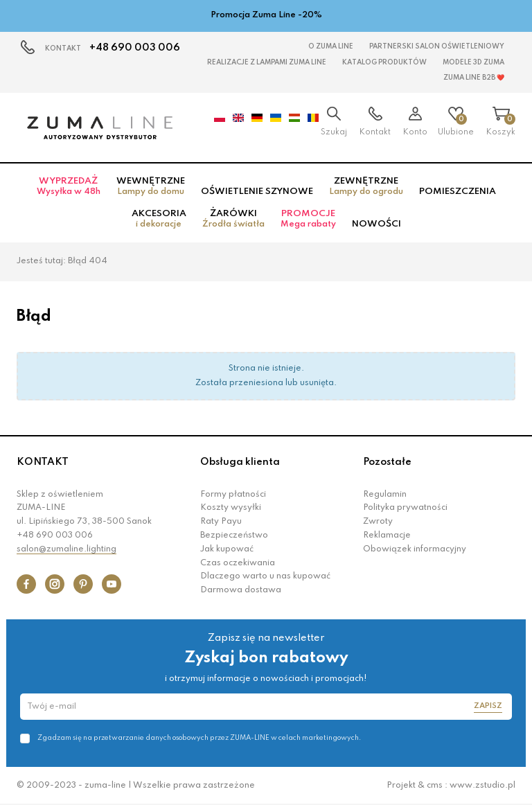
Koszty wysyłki (231, 508)
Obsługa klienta (240, 462)
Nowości (376, 224)
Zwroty (378, 522)
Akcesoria (159, 219)
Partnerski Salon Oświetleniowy (437, 46)
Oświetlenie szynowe (257, 192)
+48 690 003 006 (135, 48)
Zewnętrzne (366, 186)
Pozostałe (387, 462)
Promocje (308, 219)
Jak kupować (227, 549)
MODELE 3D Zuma (473, 62)
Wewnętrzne (151, 186)
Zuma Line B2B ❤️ (474, 78)
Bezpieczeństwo (234, 536)
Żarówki (233, 219)
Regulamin (385, 495)
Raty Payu (221, 522)
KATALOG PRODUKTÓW (384, 62)
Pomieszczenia (458, 192)
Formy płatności (233, 495)
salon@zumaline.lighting (66, 549)
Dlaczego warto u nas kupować (265, 576)
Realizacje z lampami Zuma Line (267, 62)
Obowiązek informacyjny (415, 549)
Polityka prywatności (405, 508)
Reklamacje (387, 536)
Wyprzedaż (69, 186)
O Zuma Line (331, 46)
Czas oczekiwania (238, 563)
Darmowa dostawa (241, 590)
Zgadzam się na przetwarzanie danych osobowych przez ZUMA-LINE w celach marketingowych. (199, 738)
